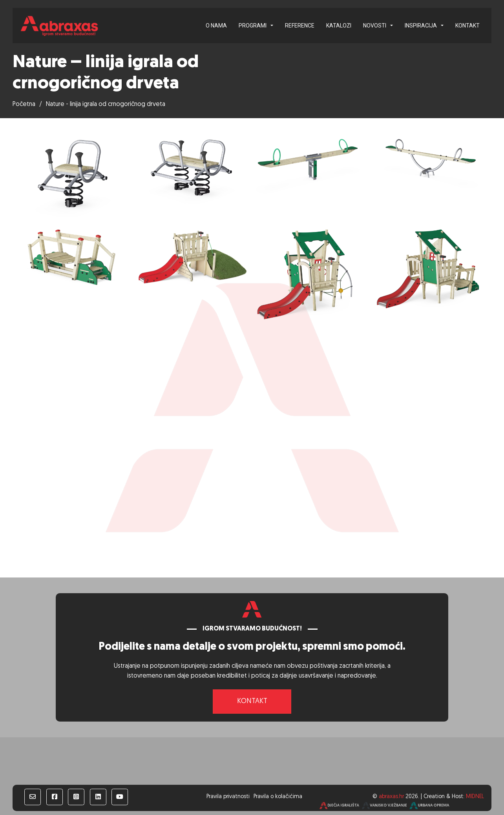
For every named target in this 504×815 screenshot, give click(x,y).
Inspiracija (421, 26)
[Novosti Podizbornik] (392, 26)
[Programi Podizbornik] (272, 26)
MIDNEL (475, 797)
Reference (300, 26)
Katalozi (339, 26)
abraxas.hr (391, 797)
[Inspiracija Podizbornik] (442, 26)
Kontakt (467, 26)
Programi (253, 26)
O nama (216, 26)
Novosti (375, 26)
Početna (24, 104)
